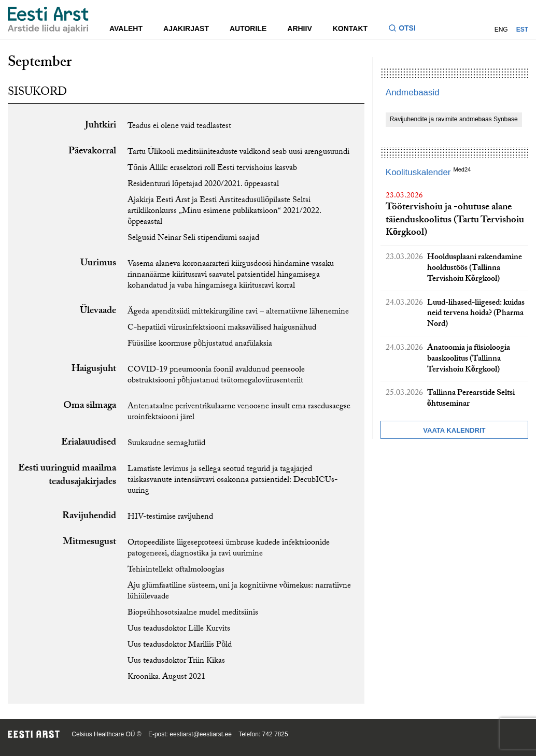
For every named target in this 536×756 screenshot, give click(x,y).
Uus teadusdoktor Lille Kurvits (179, 629)
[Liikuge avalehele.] (48, 20)
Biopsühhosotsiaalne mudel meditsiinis (193, 613)
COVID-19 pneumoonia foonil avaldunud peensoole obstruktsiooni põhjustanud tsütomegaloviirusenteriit (216, 376)
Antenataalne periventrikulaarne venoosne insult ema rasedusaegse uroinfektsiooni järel (239, 412)
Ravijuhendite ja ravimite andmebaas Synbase (454, 119)
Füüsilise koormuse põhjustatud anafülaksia (200, 344)
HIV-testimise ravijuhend (170, 517)
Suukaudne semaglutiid (166, 444)
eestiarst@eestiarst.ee (201, 734)
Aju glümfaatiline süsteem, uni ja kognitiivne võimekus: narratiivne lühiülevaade (239, 592)
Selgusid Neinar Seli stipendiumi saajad (193, 239)
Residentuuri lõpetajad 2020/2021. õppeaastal (203, 185)
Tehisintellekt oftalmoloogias (176, 570)
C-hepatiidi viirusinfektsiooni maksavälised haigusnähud (222, 328)
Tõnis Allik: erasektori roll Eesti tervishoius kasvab (212, 169)
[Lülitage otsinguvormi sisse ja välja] (406, 29)
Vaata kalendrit (454, 430)
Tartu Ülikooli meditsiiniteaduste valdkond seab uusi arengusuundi (238, 153)
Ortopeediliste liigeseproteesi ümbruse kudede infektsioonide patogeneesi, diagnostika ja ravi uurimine (229, 549)
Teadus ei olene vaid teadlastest (179, 127)
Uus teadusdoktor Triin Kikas (176, 661)
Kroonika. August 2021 (166, 677)
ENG (501, 30)
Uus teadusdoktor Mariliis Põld (180, 645)
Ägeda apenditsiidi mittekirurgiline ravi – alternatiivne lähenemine (238, 312)
